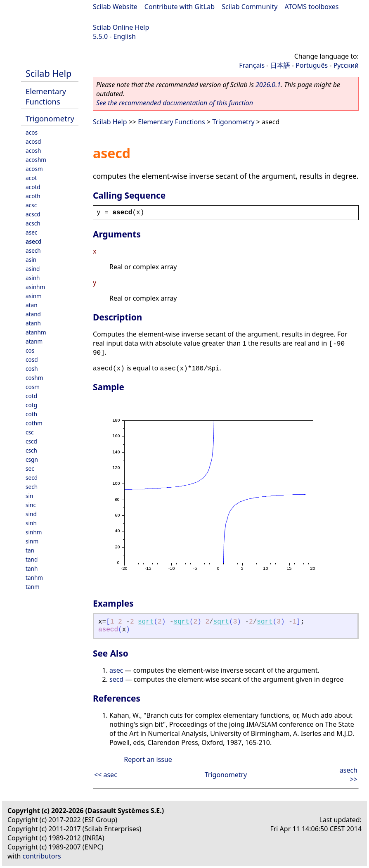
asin (31, 260)
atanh (33, 323)
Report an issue (148, 759)
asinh (33, 278)
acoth (33, 196)
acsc (31, 205)
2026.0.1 (268, 85)
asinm (34, 296)
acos (32, 132)
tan (30, 550)
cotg (31, 405)
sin (29, 496)
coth (31, 414)
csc (30, 432)
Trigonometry (50, 118)
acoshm (36, 160)
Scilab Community (250, 7)
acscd (33, 214)
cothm (34, 423)
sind (31, 514)
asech (33, 250)
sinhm (34, 532)
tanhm (34, 577)
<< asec (106, 775)
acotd (33, 187)
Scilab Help (48, 73)
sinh (31, 523)
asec (31, 232)
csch (31, 450)
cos (30, 350)
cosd (32, 359)
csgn (32, 459)
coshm (34, 378)
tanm (33, 587)
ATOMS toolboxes (312, 7)
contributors (42, 856)
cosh (32, 369)
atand (33, 314)
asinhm (35, 287)
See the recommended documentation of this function (175, 103)
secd (32, 478)
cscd (31, 441)
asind (33, 269)
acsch (33, 223)
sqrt (146, 622)
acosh (33, 151)
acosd (33, 141)
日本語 (280, 65)
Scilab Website (115, 7)
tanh (32, 568)
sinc (31, 505)
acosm (34, 169)
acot (31, 178)
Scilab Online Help (121, 27)
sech (32, 487)
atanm (34, 341)
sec (30, 468)
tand (32, 559)
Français (252, 65)
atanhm (36, 332)
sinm (32, 541)
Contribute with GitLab (180, 7)
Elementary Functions (46, 96)
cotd (31, 396)
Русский (346, 65)
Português (312, 65)
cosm (33, 387)
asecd (34, 241)
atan (32, 305)
